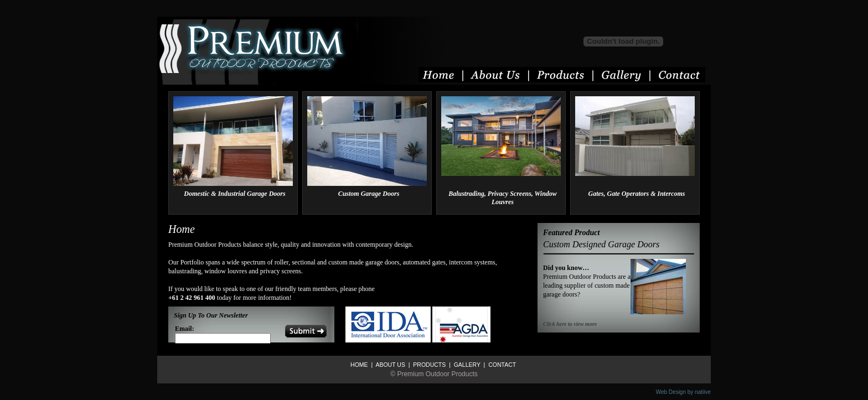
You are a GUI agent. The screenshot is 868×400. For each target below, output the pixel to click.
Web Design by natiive (683, 392)
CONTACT (501, 365)
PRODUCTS (428, 365)
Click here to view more (570, 324)
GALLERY (466, 365)
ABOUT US (390, 365)
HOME (359, 365)
